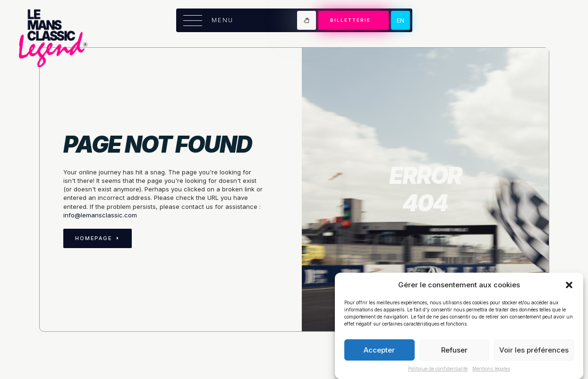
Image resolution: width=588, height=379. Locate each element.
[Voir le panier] (307, 20)
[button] (569, 285)
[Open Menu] (193, 20)
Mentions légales (491, 369)
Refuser (454, 350)
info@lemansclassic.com (100, 215)
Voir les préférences (534, 350)
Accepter (379, 350)
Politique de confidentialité (438, 369)
